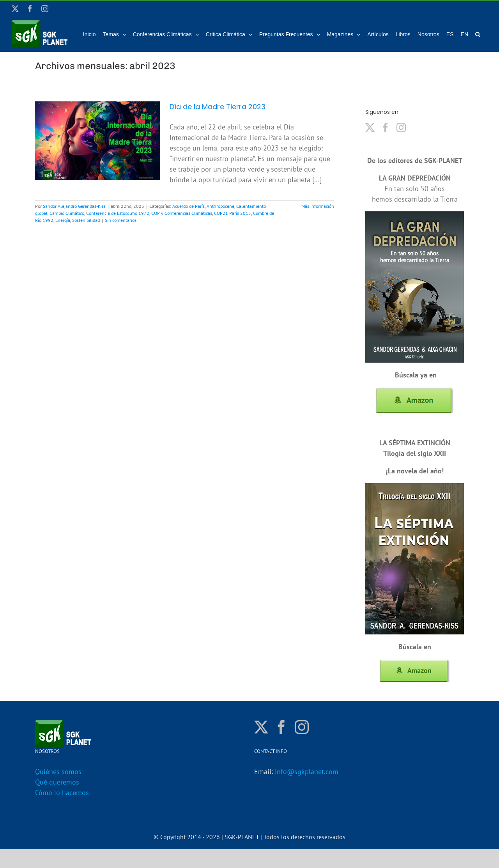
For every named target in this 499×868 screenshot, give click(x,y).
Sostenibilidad (86, 220)
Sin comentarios (121, 220)
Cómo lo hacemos (62, 793)
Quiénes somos (58, 771)
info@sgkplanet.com (307, 771)
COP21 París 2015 (233, 213)
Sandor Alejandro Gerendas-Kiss (74, 206)
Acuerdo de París (188, 206)
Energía (63, 220)
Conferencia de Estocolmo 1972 (118, 213)
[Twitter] (370, 128)
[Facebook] (386, 128)
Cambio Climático (67, 213)
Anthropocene (220, 206)
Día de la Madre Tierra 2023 (218, 107)
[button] (478, 34)
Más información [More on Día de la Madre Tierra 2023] (318, 206)
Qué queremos (57, 782)
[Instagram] (401, 128)
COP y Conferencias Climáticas (182, 213)
